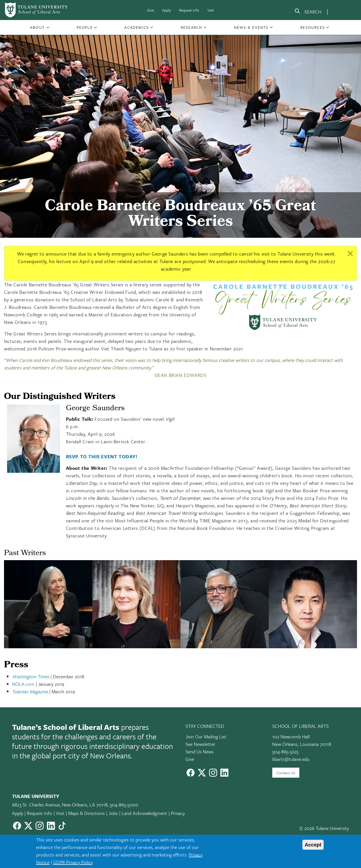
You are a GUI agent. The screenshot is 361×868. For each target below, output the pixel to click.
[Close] (350, 254)
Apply (167, 10)
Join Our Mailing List (206, 736)
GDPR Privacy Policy (73, 862)
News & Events (251, 27)
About (37, 27)
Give (151, 10)
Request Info (189, 10)
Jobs (113, 813)
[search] (308, 12)
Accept (313, 845)
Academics (137, 27)
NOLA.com (23, 684)
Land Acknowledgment (144, 813)
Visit (211, 10)
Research (192, 27)
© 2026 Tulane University (324, 828)
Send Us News (200, 751)
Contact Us (286, 773)
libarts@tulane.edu (291, 759)
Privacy (178, 813)
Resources (313, 27)
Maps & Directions (86, 813)
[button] (38, 27)
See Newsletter (200, 744)
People (85, 27)
